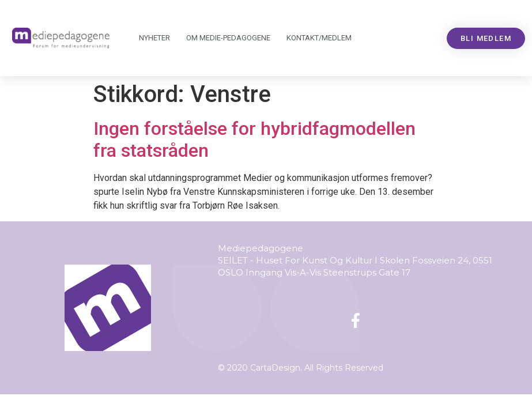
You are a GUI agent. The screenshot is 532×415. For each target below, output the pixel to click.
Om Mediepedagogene (228, 38)
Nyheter (154, 38)
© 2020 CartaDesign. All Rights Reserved (301, 368)
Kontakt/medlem (319, 38)
